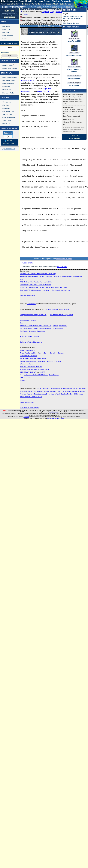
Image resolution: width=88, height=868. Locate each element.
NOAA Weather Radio (27, 402)
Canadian (61, 353)
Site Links (6, 105)
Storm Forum (31, 304)
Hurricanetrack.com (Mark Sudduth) (67, 388)
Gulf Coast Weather (79, 391)
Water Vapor (63, 326)
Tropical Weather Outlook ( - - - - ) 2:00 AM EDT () (53, 13)
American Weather (26, 394)
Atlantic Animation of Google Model (61, 315)
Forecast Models (8, 84)
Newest (11, 65)
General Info (7, 102)
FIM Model (24, 380)
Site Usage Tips (8, 111)
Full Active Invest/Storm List (61, 290)
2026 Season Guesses (74, 55)
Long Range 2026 (74, 41)
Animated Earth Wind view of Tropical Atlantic (35, 369)
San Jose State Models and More (31, 367)
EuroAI (53, 353)
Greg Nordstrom (66, 391)
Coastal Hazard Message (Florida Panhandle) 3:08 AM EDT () (46, 17)
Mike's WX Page (55, 391)
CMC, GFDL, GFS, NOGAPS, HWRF (36, 375)
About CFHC (7, 120)
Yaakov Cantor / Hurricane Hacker (31, 397)
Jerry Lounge (74, 85)
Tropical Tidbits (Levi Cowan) (45, 388)
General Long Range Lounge (74, 70)
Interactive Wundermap (28, 296)
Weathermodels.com (27, 364)
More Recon (7, 90)
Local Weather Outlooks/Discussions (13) (36, 23)
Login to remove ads (8, 149)
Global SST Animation (52, 309)
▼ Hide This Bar (74, 138)
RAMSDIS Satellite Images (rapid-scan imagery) (47, 328)
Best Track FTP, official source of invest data (34, 290)
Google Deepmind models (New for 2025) (34, 315)
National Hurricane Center (56, 418)
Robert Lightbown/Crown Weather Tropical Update (50, 394)
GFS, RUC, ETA (25, 378)
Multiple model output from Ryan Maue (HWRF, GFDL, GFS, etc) (41, 361)
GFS (22, 372)
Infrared (56, 326)
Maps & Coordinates (10, 77)
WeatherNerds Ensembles (29, 356)
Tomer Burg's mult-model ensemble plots (33, 358)
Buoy (22, 323)
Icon (40, 353)
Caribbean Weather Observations (31, 342)
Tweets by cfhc (28, 263)
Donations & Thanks (10, 68)
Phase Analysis (54, 375)
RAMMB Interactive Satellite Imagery (32, 276)
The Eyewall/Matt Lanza (75, 394)
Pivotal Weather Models (28, 353)
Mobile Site (6, 124)
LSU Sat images (25, 328)
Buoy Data (24, 337)
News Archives (8, 36)
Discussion (59, 12)
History (27, 14)
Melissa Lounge (74, 78)
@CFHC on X (62, 267)
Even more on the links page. (30, 408)
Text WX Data (7, 114)
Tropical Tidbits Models (28, 350)
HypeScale (5, 53)
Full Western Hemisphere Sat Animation (33, 331)
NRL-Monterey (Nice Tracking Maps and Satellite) (36, 282)
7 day (52, 12)
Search (5, 39)
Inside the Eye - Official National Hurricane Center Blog (38, 274)
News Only (6, 29)
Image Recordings (44, 91)
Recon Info (6, 87)
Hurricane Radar (28, 80)
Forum (5, 65)
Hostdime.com (54, 412)
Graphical (45, 12)
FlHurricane (8, 11)
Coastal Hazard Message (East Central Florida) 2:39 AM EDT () (47, 20)
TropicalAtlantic (38, 391)
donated (26, 417)
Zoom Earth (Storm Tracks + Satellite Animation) (36, 285)
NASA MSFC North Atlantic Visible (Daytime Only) (36, 326)
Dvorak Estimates (33, 337)
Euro (46, 353)
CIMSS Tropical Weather (28, 320)
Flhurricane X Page (64, 259)
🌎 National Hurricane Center (8, 142)
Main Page (6, 26)
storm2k (46, 391)
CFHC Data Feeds (9, 117)
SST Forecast (65, 309)
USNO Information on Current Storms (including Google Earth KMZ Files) (44, 287)
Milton (39, 7)
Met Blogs (6, 32)
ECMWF (27, 372)
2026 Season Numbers (71, 23)
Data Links (6, 108)
